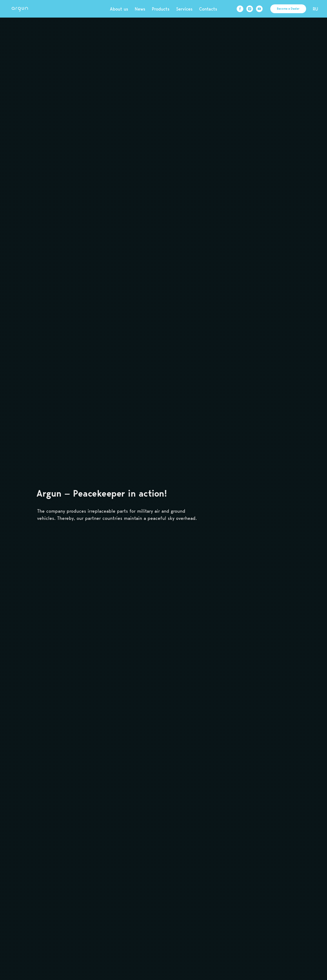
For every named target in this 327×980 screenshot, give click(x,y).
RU (315, 9)
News (140, 9)
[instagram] (250, 9)
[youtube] (259, 9)
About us (119, 9)
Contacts (208, 9)
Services (184, 9)
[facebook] (240, 9)
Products (161, 9)
